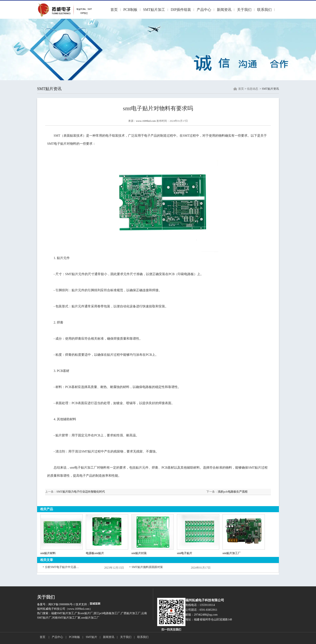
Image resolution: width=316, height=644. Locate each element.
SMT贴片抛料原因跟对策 (147, 567)
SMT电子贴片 (57, 144)
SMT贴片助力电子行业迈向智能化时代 (81, 492)
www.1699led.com (146, 121)
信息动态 (253, 89)
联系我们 (264, 10)
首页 (114, 10)
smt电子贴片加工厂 (83, 468)
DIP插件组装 (181, 10)
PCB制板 (130, 10)
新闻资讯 (224, 10)
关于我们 (244, 10)
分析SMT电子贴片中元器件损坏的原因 (62, 567)
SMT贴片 (91, 637)
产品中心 (204, 10)
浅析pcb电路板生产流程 (233, 492)
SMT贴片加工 (154, 10)
